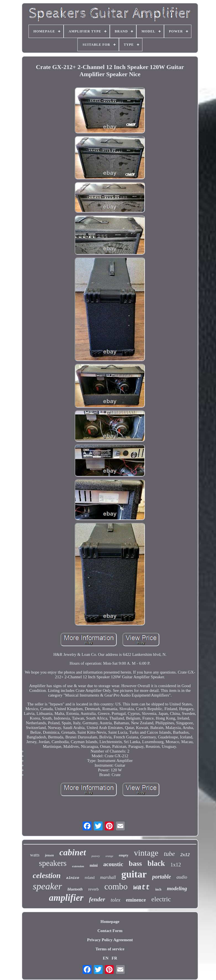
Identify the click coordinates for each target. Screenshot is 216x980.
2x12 (185, 855)
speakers (53, 863)
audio (182, 877)
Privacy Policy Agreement (110, 940)
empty (124, 855)
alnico (73, 878)
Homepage (110, 922)
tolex (115, 900)
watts (35, 855)
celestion (47, 875)
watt (142, 888)
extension (78, 866)
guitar (134, 874)
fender (97, 899)
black (156, 863)
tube (170, 854)
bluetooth (75, 889)
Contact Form (110, 931)
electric (161, 899)
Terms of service (110, 949)
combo (116, 886)
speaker (48, 886)
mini (94, 865)
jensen (50, 855)
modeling (177, 888)
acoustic (113, 864)
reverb (93, 889)
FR (114, 958)
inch (158, 889)
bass (136, 863)
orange (109, 856)
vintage (146, 853)
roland (90, 878)
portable (162, 877)
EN (106, 958)
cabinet (73, 852)
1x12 (176, 865)
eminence (136, 900)
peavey (96, 856)
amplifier (66, 898)
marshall (108, 877)
